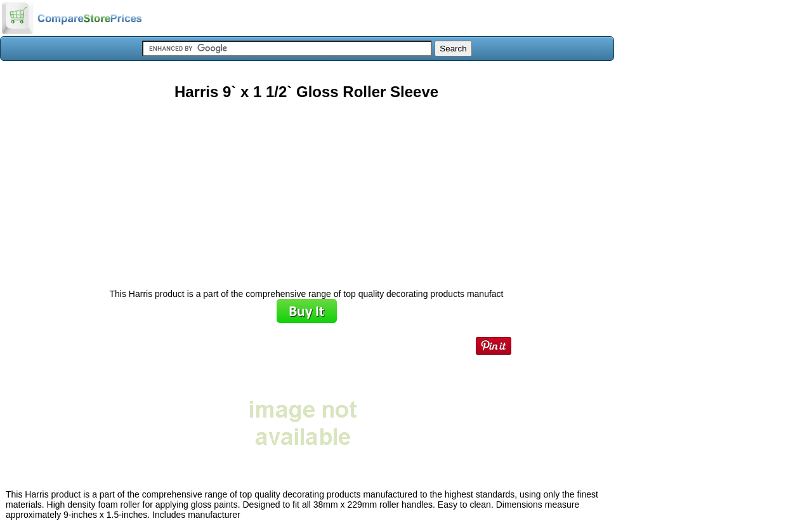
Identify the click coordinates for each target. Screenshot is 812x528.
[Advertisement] (306, 190)
